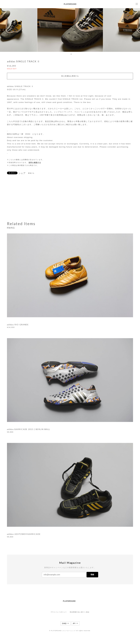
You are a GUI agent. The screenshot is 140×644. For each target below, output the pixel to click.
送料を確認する (35, 162)
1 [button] (69, 54)
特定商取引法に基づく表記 (80, 612)
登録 (92, 575)
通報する (31, 173)
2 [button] (71, 54)
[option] (70, 30)
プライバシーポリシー (59, 612)
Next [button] (136, 30)
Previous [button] (4, 30)
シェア (22, 173)
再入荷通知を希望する (70, 76)
